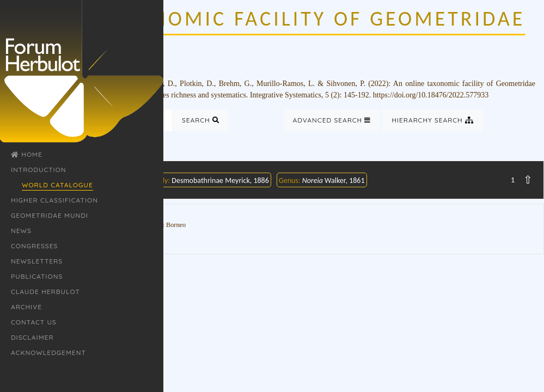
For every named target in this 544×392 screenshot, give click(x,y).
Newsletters (37, 261)
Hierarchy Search (433, 120)
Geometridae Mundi (50, 215)
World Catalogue (57, 185)
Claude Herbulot (45, 292)
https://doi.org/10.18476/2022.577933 (431, 95)
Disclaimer (32, 337)
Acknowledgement (48, 353)
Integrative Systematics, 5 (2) (295, 95)
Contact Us (34, 322)
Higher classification (54, 200)
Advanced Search (332, 120)
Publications (37, 276)
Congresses (34, 246)
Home (27, 154)
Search (201, 120)
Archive (26, 307)
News (21, 231)
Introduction (39, 170)
